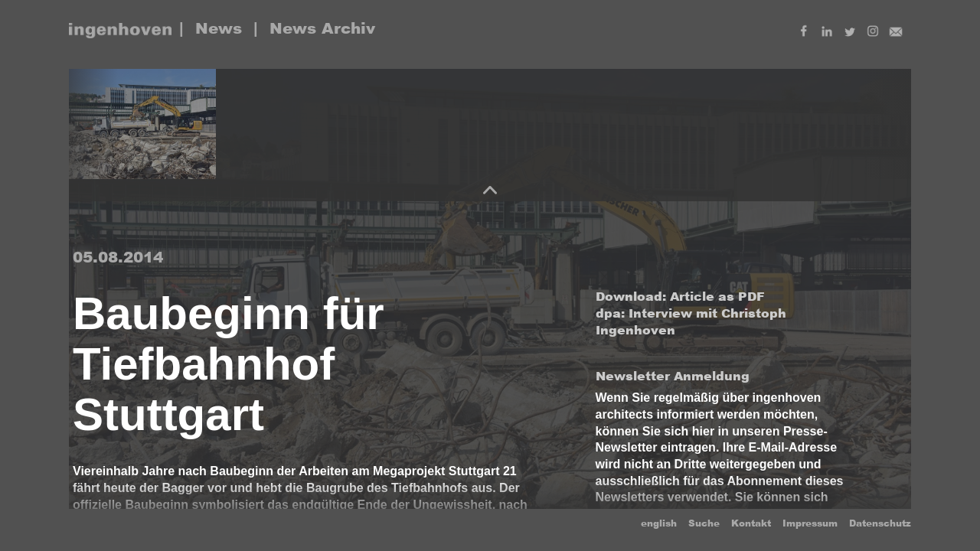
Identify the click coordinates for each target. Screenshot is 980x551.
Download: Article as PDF (680, 297)
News (219, 28)
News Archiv (322, 28)
